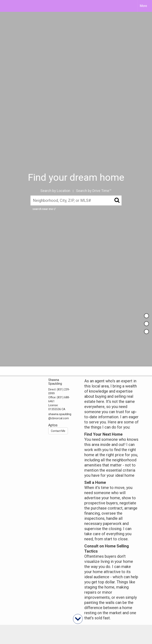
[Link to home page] (5, 6)
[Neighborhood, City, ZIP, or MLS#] (76, 201)
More (143, 6)
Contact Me (58, 431)
